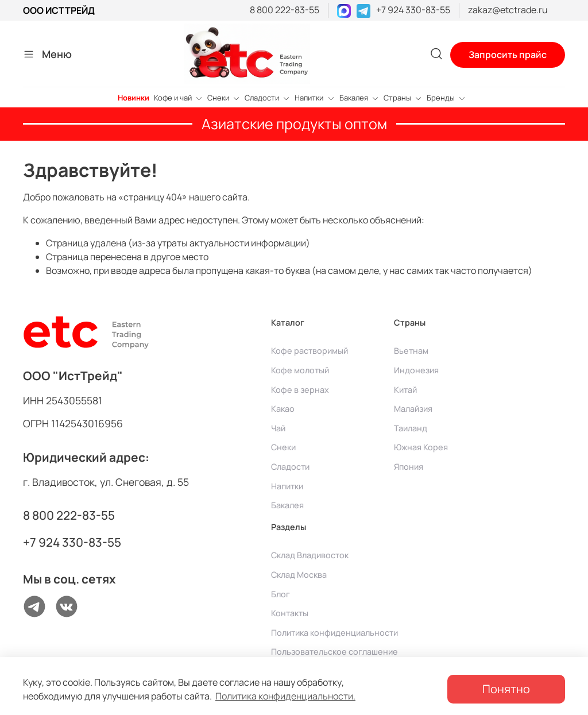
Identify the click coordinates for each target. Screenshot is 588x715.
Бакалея (359, 98)
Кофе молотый (300, 370)
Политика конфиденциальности (334, 633)
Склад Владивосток (310, 555)
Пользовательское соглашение (334, 652)
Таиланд (411, 428)
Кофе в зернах (300, 390)
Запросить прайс (508, 55)
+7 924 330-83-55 (413, 10)
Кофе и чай (178, 98)
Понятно (506, 689)
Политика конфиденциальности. (285, 696)
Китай (405, 390)
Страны (403, 98)
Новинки (134, 98)
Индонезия (416, 370)
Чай (278, 428)
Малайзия (413, 409)
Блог (281, 594)
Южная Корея (421, 447)
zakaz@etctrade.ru (508, 10)
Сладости (267, 98)
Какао (283, 409)
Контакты (290, 613)
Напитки (314, 98)
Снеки (224, 98)
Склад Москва (299, 575)
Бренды (446, 98)
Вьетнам (411, 351)
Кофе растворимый (310, 351)
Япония (409, 467)
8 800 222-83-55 (285, 10)
